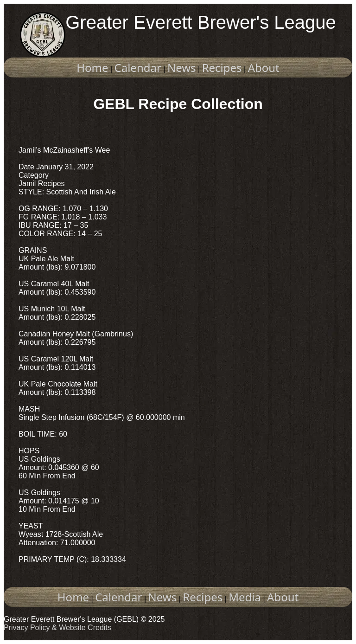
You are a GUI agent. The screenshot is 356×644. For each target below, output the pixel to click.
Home (92, 68)
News (182, 68)
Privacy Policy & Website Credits (57, 628)
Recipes (222, 68)
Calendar (138, 68)
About (264, 68)
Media (245, 597)
